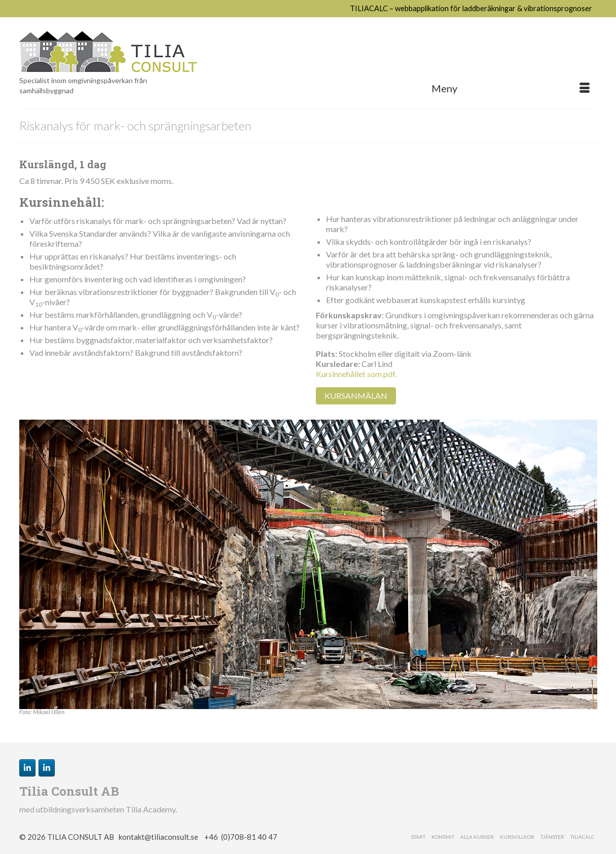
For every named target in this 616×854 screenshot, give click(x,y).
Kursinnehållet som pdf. (356, 374)
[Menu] (511, 88)
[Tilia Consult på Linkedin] (47, 768)
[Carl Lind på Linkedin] (27, 768)
